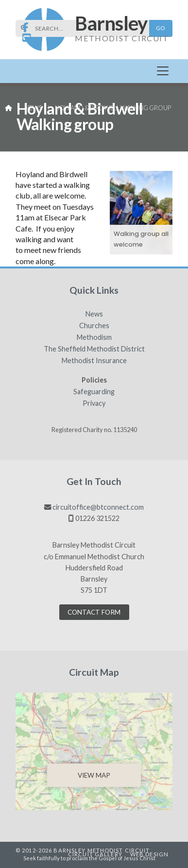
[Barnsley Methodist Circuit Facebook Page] (26, 28)
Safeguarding (94, 392)
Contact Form (94, 612)
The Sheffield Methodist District (94, 349)
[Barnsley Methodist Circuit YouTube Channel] (27, 38)
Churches (94, 326)
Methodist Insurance (94, 361)
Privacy (94, 403)
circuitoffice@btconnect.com (98, 507)
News (33, 108)
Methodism (94, 337)
